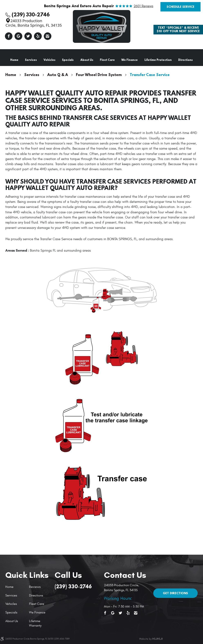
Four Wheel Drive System (99, 75)
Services (31, 60)
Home (14, 60)
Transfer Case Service (150, 75)
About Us (87, 60)
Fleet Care (107, 60)
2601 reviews (143, 6)
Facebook (9, 36)
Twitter (28, 36)
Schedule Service (180, 7)
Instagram (48, 36)
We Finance (130, 60)
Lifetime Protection (158, 60)
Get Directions (175, 593)
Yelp (38, 36)
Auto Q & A (58, 75)
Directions (186, 60)
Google (18, 36)
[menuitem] (14, 60)
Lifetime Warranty (35, 623)
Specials (68, 60)
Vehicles (50, 60)
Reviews (35, 587)
